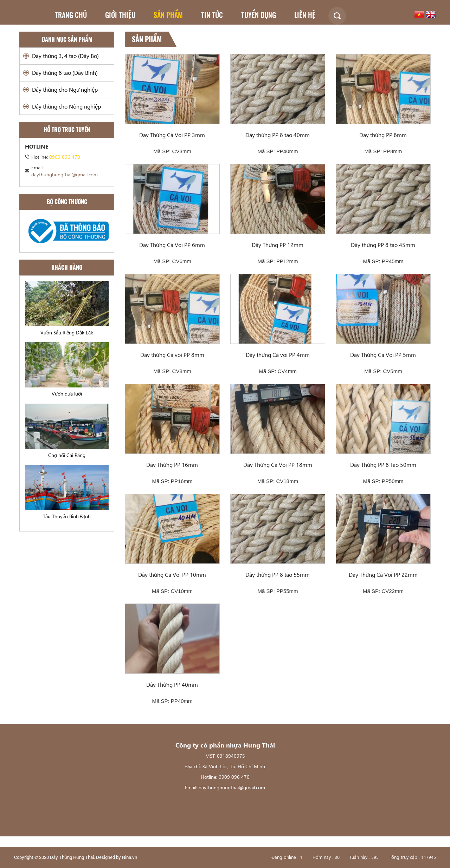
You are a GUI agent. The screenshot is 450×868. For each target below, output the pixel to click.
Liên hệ (305, 15)
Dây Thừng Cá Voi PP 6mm (172, 245)
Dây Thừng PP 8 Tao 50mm (383, 465)
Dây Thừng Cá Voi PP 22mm (383, 575)
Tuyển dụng (259, 15)
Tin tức (212, 15)
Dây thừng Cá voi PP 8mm (172, 355)
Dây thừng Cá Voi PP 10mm (172, 575)
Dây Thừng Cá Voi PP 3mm (172, 135)
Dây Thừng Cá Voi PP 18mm (278, 465)
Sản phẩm (168, 15)
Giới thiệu (120, 15)
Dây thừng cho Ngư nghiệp (65, 89)
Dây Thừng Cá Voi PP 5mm (383, 355)
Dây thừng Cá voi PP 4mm (278, 355)
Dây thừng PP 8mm (383, 135)
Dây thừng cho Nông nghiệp (66, 106)
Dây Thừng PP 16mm (172, 465)
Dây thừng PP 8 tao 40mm (278, 135)
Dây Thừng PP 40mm (172, 684)
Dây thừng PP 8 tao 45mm (383, 245)
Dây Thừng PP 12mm (278, 245)
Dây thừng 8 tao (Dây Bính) (65, 73)
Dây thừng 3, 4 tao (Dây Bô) (65, 56)
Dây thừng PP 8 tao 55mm (278, 575)
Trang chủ (71, 15)
